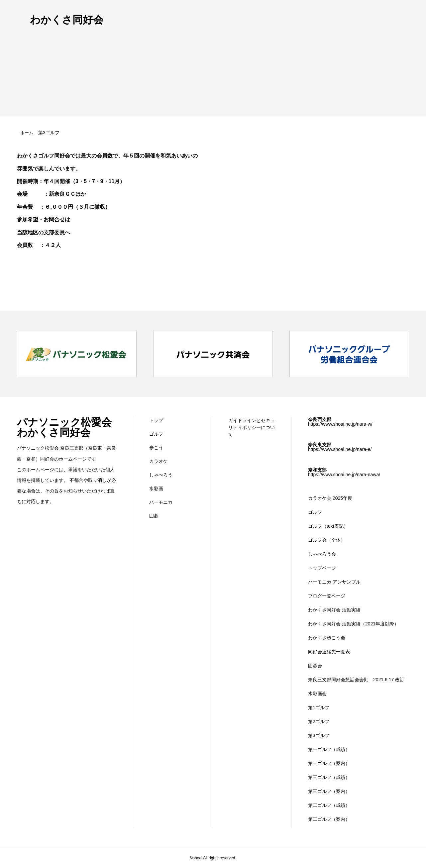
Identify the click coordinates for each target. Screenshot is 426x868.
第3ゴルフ (319, 735)
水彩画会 (317, 694)
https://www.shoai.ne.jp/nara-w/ (340, 424)
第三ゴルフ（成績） (329, 777)
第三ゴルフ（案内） (329, 791)
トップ (156, 420)
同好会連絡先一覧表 (329, 652)
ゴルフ (156, 434)
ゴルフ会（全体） (327, 540)
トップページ (322, 568)
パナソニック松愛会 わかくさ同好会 (64, 427)
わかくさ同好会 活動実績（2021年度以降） (353, 624)
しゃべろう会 (322, 554)
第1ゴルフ (319, 707)
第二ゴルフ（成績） (329, 805)
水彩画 (156, 488)
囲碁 (154, 516)
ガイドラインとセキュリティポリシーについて (252, 427)
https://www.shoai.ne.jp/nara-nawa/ (344, 475)
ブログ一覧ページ (327, 596)
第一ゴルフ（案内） (329, 763)
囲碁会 (315, 666)
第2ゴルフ (319, 721)
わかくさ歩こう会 (327, 638)
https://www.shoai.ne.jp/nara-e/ (340, 449)
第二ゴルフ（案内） (329, 819)
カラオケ (159, 461)
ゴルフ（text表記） (328, 526)
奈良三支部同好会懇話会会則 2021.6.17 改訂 (356, 680)
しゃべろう (161, 475)
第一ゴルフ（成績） (329, 749)
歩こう (156, 448)
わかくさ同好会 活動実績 (334, 610)
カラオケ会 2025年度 (330, 498)
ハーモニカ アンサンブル (334, 582)
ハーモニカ (161, 502)
